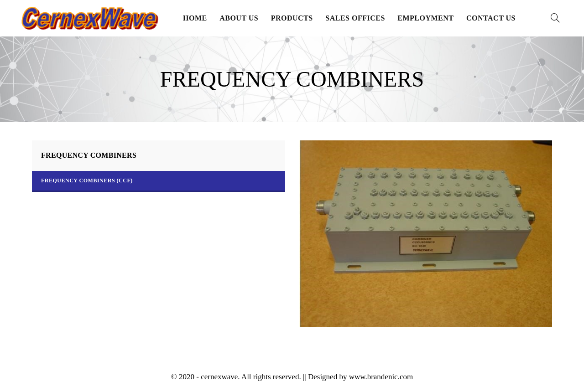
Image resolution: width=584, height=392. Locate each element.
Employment (425, 18)
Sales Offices (355, 18)
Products (292, 18)
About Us (239, 18)
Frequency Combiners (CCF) (87, 181)
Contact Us (491, 18)
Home (195, 18)
